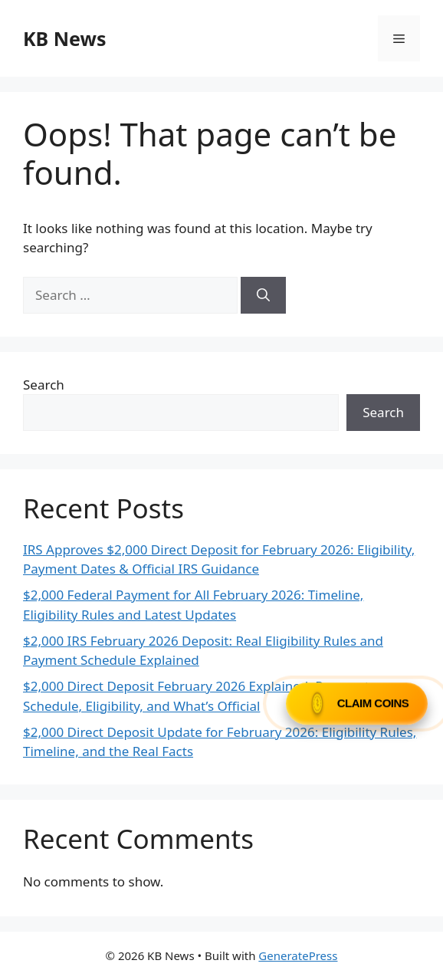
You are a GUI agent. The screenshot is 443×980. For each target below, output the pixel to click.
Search (44, 385)
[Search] (263, 295)
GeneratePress (298, 955)
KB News (64, 38)
